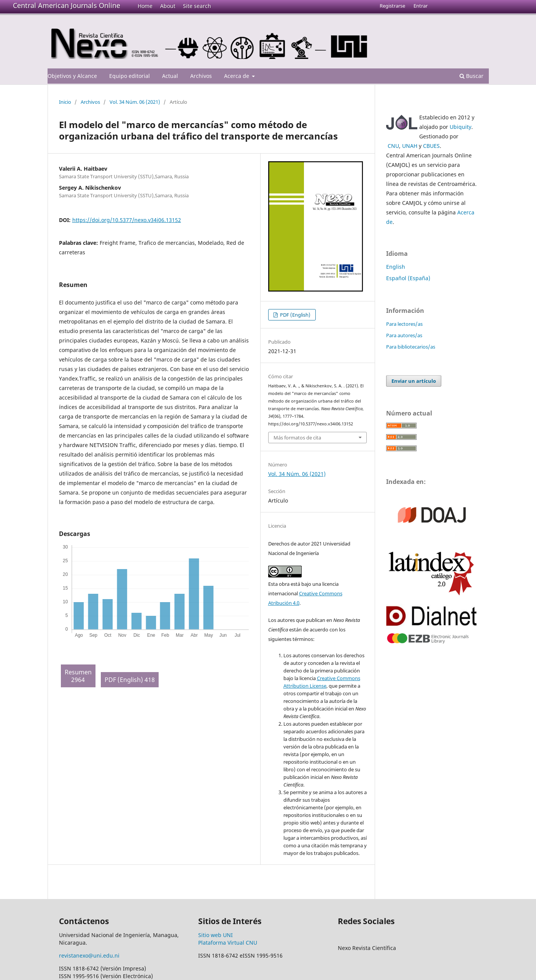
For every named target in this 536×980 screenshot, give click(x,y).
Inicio (65, 102)
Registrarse (392, 6)
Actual (170, 76)
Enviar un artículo (414, 381)
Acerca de (237, 76)
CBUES (431, 146)
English (396, 267)
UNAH (410, 146)
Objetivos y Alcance (72, 76)
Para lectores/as (404, 324)
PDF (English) (295, 315)
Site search (197, 6)
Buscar (472, 76)
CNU (393, 146)
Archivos (201, 76)
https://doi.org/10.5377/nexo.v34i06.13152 (127, 220)
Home (145, 6)
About (168, 6)
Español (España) (408, 278)
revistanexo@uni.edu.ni (89, 955)
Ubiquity (460, 127)
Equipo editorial (130, 76)
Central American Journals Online (67, 5)
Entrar (421, 6)
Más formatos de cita (297, 438)
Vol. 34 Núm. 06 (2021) (135, 102)
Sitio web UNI (216, 935)
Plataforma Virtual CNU (228, 943)
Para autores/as (404, 335)
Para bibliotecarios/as (411, 347)
